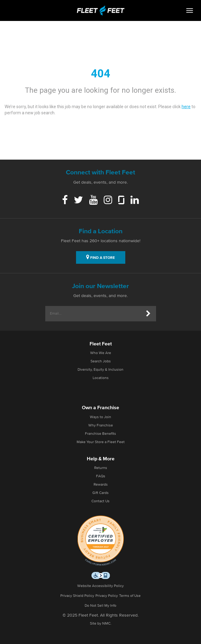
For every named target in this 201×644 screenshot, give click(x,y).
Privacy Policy (107, 596)
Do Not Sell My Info (100, 606)
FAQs (101, 476)
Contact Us (100, 501)
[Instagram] (108, 201)
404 (100, 74)
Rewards (101, 485)
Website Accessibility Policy (100, 586)
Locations (101, 378)
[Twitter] (78, 201)
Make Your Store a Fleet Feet (101, 442)
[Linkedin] (135, 201)
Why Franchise (101, 426)
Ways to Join (100, 417)
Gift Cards (100, 493)
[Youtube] (93, 201)
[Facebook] (65, 201)
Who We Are (101, 353)
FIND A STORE (100, 257)
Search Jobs (101, 361)
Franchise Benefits (100, 434)
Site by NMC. (101, 624)
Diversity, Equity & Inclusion (100, 370)
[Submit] (148, 314)
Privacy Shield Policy (77, 596)
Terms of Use (130, 596)
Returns (101, 468)
